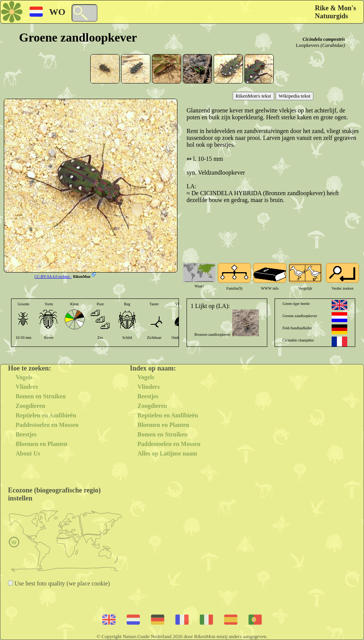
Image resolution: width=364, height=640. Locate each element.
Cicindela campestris (324, 39)
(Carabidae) (333, 45)
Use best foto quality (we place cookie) (61, 583)
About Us (28, 453)
